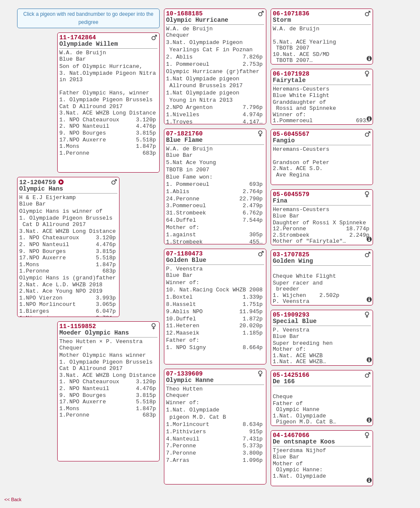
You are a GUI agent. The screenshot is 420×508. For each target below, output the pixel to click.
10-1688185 (184, 14)
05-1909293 (291, 315)
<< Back (13, 499)
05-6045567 (291, 134)
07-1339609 (184, 374)
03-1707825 (291, 255)
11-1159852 (78, 326)
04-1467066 (291, 435)
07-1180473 (184, 254)
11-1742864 (78, 38)
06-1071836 (291, 14)
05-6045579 (291, 194)
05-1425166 (291, 375)
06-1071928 (291, 74)
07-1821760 (184, 134)
